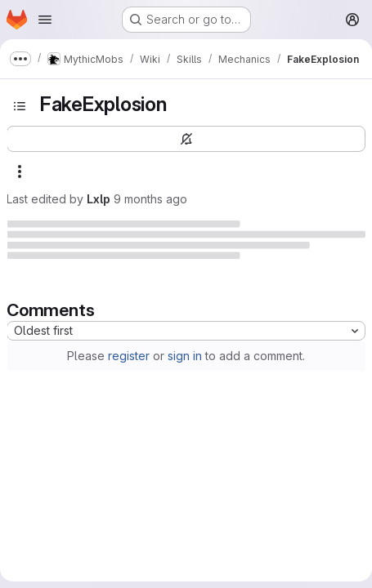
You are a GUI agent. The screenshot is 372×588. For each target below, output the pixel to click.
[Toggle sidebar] (20, 106)
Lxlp (99, 199)
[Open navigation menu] (45, 20)
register (129, 356)
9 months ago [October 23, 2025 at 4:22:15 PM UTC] (150, 199)
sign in (185, 356)
